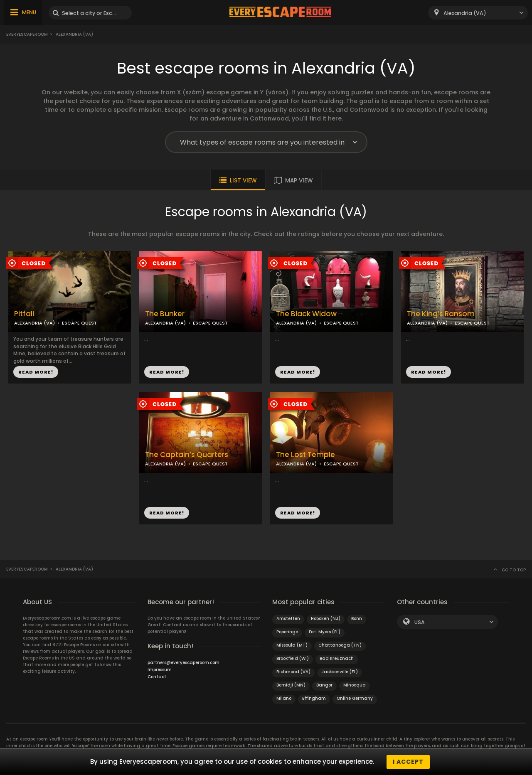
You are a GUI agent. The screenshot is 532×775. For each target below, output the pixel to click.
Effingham (314, 698)
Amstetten (288, 619)
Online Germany (355, 698)
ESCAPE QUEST (79, 323)
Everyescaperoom (27, 34)
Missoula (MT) (292, 645)
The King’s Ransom (441, 314)
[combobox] (478, 13)
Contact (157, 677)
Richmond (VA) (293, 672)
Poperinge (287, 632)
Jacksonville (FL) (340, 672)
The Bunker (165, 314)
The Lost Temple (305, 455)
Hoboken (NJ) (326, 619)
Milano (284, 698)
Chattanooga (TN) (340, 645)
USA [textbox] (420, 622)
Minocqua (355, 685)
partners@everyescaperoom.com (183, 663)
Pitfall (24, 314)
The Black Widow (306, 314)
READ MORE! (36, 372)
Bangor (324, 685)
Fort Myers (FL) (325, 632)
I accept (408, 762)
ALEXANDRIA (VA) (34, 323)
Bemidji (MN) (291, 685)
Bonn (357, 619)
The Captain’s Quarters (187, 455)
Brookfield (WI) (293, 658)
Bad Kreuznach (337, 658)
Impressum (160, 670)
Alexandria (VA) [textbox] (465, 13)
